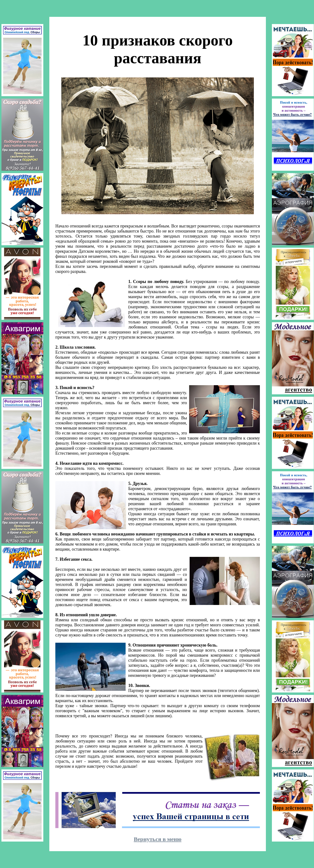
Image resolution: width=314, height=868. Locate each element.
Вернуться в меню (158, 839)
